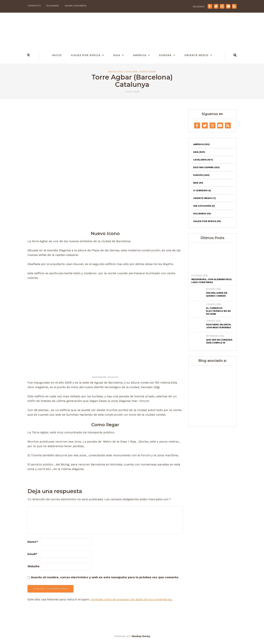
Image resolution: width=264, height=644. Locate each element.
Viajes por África (86, 55)
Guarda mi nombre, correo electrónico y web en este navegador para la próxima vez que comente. (105, 577)
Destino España (206, 167)
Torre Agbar (147, 72)
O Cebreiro (202, 190)
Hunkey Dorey (141, 636)
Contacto (34, 6)
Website (34, 566)
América (140, 55)
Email (32, 554)
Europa (165, 55)
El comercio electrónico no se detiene (218, 311)
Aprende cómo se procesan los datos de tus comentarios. (132, 599)
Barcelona (115, 72)
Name (33, 542)
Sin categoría (204, 206)
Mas (198, 183)
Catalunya (131, 72)
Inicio (57, 55)
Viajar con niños (75, 6)
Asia (117, 55)
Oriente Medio (197, 55)
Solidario (53, 6)
